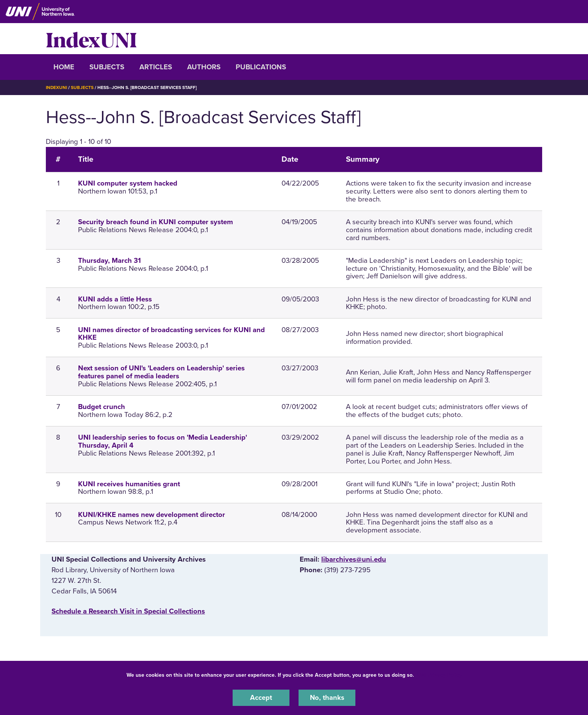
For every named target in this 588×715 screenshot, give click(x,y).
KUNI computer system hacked (128, 183)
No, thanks (327, 698)
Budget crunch (102, 407)
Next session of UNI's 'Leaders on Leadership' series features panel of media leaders (161, 372)
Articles (156, 67)
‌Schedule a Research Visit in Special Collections (128, 611)
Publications (261, 67)
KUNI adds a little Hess (115, 299)
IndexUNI (91, 39)
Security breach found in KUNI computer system (156, 222)
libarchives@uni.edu (354, 559)
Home (64, 67)
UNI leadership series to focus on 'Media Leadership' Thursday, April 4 (163, 441)
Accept (261, 698)
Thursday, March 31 (109, 260)
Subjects (107, 67)
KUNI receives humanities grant (129, 484)
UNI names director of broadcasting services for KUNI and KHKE (171, 333)
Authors (204, 67)
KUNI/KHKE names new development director (152, 514)
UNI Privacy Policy (439, 675)
